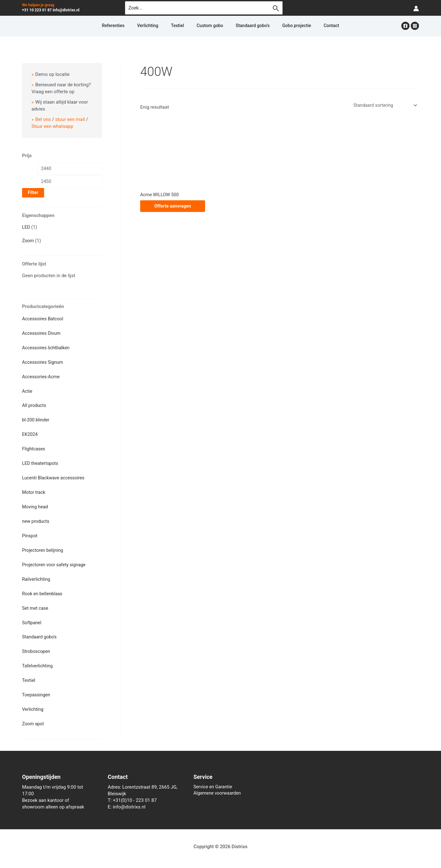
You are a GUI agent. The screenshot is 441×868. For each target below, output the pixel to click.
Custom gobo (210, 26)
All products (35, 405)
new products (36, 519)
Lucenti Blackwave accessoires (55, 476)
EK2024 (30, 433)
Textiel (29, 676)
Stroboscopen (37, 647)
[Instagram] (415, 26)
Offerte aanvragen (173, 207)
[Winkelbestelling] (383, 105)
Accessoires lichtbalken (47, 348)
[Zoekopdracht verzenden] (276, 8)
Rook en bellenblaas (43, 590)
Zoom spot (33, 718)
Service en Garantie (214, 782)
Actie (27, 391)
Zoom (28, 242)
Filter (33, 194)
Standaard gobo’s (245, 26)
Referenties (136, 26)
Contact (309, 26)
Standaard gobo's (40, 633)
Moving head (36, 505)
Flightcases (34, 448)
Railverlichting (37, 576)
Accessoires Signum (43, 362)
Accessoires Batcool (44, 319)
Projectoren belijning (43, 547)
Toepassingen (37, 690)
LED (26, 228)
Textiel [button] (185, 26)
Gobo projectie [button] (281, 26)
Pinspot (30, 533)
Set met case (36, 604)
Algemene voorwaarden (218, 788)
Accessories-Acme (42, 376)
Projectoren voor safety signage (55, 562)
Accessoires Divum (42, 334)
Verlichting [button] (163, 26)
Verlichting (33, 704)
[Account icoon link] (416, 8)
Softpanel (32, 619)
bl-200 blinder (36, 419)
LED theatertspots (41, 462)
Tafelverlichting (38, 661)
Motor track (34, 490)
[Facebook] (405, 26)
